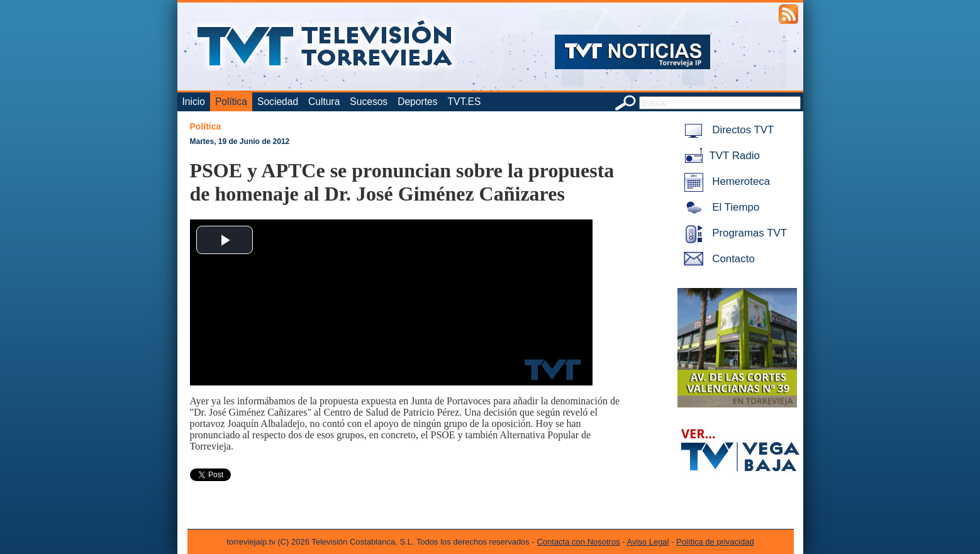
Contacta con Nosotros (578, 542)
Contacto (717, 259)
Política (231, 102)
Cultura (324, 102)
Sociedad (278, 102)
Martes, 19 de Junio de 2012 (240, 141)
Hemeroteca (725, 181)
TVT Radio (720, 156)
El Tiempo (720, 207)
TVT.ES (464, 102)
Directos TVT (727, 130)
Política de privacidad (715, 542)
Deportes (417, 102)
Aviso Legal (648, 542)
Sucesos (369, 102)
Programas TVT (733, 233)
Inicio (194, 102)
